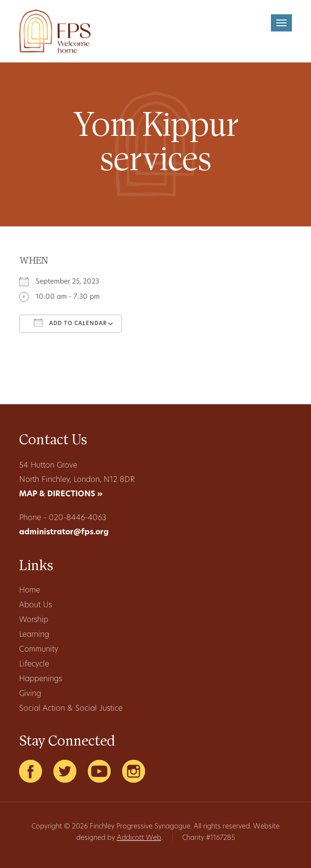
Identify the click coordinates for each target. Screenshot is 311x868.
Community (39, 650)
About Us (36, 605)
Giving (30, 694)
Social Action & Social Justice (71, 709)
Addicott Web (139, 838)
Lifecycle (34, 664)
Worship (34, 620)
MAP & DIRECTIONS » (61, 494)
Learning (34, 635)
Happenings (41, 679)
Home (30, 591)
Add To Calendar (70, 323)
